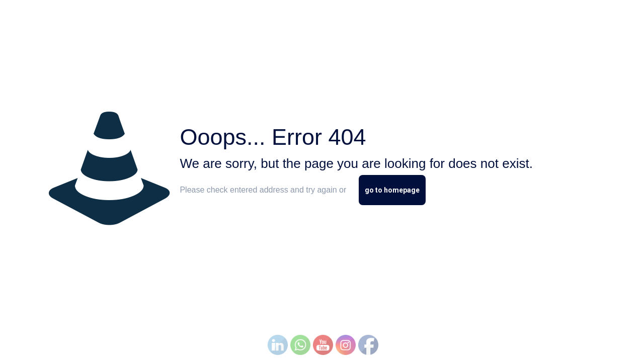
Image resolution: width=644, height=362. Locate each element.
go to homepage (392, 190)
